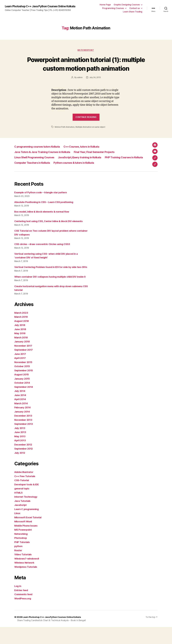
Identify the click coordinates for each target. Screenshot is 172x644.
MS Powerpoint (86, 50)
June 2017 (21, 371)
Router (18, 567)
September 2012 (24, 466)
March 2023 (21, 330)
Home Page (105, 5)
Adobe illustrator (24, 489)
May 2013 (20, 453)
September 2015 (24, 387)
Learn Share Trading (133, 12)
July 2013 (20, 445)
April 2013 (20, 457)
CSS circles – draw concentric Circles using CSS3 (44, 254)
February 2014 (23, 424)
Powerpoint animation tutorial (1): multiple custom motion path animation (86, 68)
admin (80, 86)
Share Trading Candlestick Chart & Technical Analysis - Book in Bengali (51, 637)
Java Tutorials (23, 518)
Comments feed (24, 611)
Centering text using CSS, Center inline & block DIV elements (51, 231)
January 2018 (23, 358)
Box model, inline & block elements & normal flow (44, 221)
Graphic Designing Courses (127, 5)
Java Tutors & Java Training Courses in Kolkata (45, 158)
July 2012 (20, 470)
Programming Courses (113, 8)
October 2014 (23, 400)
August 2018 (22, 338)
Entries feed (22, 607)
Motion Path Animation (65, 136)
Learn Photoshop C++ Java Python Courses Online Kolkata (43, 6)
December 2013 (24, 433)
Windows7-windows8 (28, 576)
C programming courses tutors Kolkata (40, 153)
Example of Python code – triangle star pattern (42, 202)
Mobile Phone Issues (27, 543)
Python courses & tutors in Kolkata (37, 174)
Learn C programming (27, 526)
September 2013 (24, 441)
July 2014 (20, 408)
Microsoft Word (24, 538)
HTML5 (19, 510)
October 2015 (23, 383)
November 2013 (24, 437)
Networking (21, 551)
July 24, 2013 (95, 86)
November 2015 (24, 379)
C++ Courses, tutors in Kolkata (90, 153)
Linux (18, 530)
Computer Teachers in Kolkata (81, 169)
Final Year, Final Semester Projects (103, 158)
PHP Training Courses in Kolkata (36, 169)
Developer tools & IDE (27, 501)
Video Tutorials (24, 571)
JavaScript (21, 522)
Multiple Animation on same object (91, 136)
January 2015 (22, 396)
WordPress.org (23, 615)
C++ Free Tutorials (26, 493)
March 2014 (21, 420)
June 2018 (21, 346)
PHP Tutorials (22, 559)
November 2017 (24, 363)
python (18, 563)
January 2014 (23, 429)
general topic (22, 505)
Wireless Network (25, 580)
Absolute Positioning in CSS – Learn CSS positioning (45, 212)
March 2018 (21, 354)
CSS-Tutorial (22, 497)
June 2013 (21, 449)
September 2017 (24, 367)
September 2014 (24, 404)
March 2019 (21, 334)
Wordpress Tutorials (27, 584)
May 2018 (20, 350)
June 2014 (21, 412)
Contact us (135, 8)
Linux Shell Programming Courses (37, 164)
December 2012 (24, 462)
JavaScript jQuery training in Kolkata (86, 164)
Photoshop (21, 555)
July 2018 (20, 342)
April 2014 (21, 416)
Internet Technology (26, 514)
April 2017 (20, 375)
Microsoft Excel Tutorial (29, 534)
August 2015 (22, 391)
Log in (18, 603)
